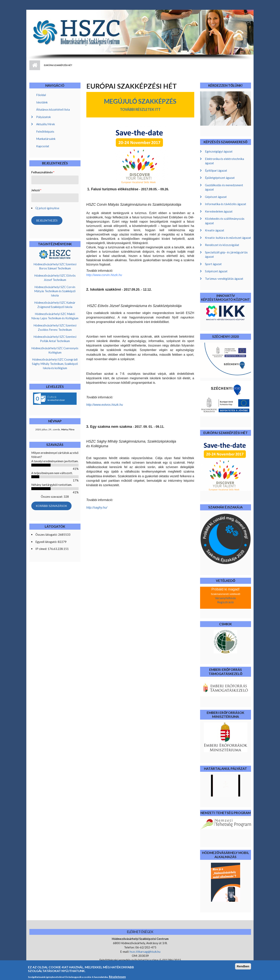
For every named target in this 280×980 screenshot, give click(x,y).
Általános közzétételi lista (53, 109)
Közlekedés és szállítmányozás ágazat (225, 221)
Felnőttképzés (45, 131)
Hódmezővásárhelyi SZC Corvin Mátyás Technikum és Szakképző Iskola (55, 291)
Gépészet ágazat (216, 197)
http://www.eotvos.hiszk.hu (105, 405)
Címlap (35, 65)
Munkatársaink (46, 139)
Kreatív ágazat (215, 230)
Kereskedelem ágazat (219, 211)
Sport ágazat (213, 264)
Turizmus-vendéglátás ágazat (224, 279)
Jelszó (36, 190)
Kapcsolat (43, 146)
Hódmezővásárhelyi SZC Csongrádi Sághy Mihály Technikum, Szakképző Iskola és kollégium (55, 364)
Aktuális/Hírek (45, 124)
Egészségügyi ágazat (219, 151)
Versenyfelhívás (225, 598)
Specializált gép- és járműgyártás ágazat (226, 254)
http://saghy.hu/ (97, 508)
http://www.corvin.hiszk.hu (104, 275)
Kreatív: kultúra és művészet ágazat (228, 238)
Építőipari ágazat (216, 170)
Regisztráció (225, 602)
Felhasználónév (43, 172)
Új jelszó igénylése (47, 208)
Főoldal (41, 95)
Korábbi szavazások (51, 506)
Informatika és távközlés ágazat (226, 204)
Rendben (243, 968)
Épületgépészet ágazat (220, 178)
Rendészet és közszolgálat (222, 245)
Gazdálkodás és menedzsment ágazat (224, 187)
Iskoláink (42, 102)
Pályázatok (43, 117)
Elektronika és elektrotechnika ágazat (224, 161)
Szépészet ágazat (216, 271)
